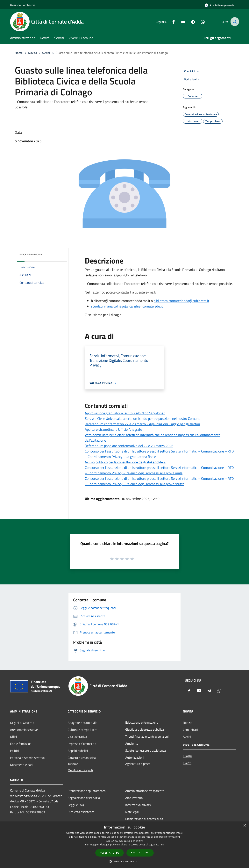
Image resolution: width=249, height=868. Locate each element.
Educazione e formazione (142, 722)
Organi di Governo (22, 723)
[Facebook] (170, 22)
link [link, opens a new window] (162, 845)
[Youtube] (180, 22)
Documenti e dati (21, 765)
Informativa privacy (138, 805)
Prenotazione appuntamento (87, 791)
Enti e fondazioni (21, 744)
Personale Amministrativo (27, 758)
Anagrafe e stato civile (82, 723)
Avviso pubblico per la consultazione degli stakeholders (125, 462)
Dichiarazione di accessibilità (144, 819)
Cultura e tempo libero (82, 730)
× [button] (245, 826)
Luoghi (187, 756)
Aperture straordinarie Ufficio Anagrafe (113, 429)
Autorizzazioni (135, 757)
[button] (124, 861)
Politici (15, 751)
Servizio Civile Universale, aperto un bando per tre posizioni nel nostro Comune (143, 419)
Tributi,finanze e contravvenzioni (147, 736)
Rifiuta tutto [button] (140, 853)
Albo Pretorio (134, 798)
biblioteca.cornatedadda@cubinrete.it (181, 301)
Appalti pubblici (78, 751)
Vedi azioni (193, 80)
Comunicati (190, 730)
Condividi (192, 71)
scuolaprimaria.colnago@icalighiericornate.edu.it (127, 306)
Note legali (132, 812)
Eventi (187, 763)
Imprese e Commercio (82, 744)
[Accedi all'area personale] (219, 5)
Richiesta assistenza (81, 812)
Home (19, 53)
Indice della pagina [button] (31, 254)
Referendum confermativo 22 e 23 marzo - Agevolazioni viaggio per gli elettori (142, 424)
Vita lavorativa (77, 737)
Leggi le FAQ (76, 805)
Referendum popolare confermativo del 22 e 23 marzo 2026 (129, 446)
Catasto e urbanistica (82, 758)
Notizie (188, 723)
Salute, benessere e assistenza (146, 750)
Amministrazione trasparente (145, 791)
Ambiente (132, 743)
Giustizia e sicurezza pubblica (145, 729)
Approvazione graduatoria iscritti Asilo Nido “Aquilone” (125, 413)
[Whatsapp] (200, 22)
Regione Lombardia (23, 5)
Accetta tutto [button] (110, 853)
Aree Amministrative (24, 730)
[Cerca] (234, 22)
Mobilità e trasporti (80, 770)
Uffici (14, 737)
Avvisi (46, 53)
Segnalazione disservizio (84, 798)
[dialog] (124, 845)
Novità (33, 53)
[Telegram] (190, 22)
